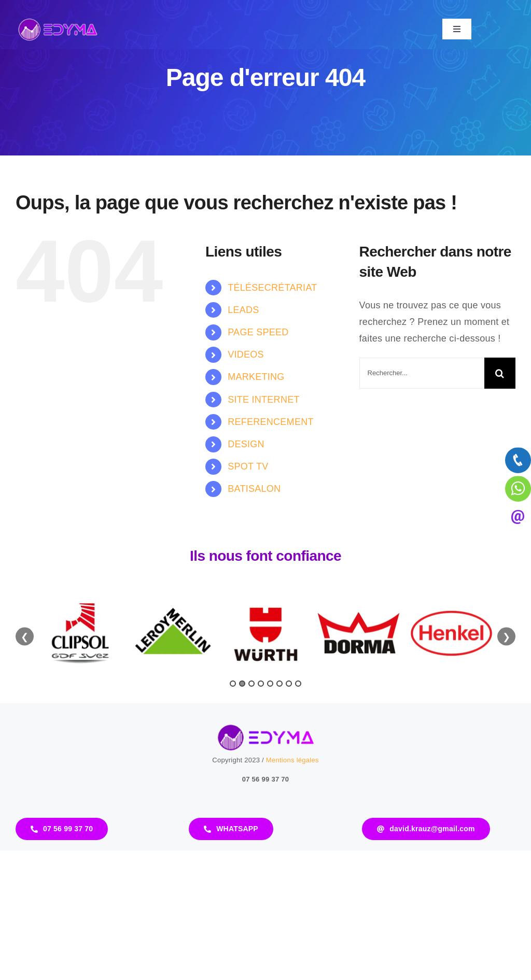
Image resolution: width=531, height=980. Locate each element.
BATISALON (254, 489)
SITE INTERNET (264, 400)
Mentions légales (292, 760)
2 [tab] (242, 684)
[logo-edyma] (58, 20)
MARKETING (256, 377)
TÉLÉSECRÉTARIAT (272, 288)
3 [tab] (251, 684)
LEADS (243, 310)
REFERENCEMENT (271, 422)
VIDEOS (246, 354)
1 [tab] (233, 684)
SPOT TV (248, 466)
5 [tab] (270, 684)
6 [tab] (280, 684)
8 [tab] (298, 684)
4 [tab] (261, 684)
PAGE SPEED (258, 332)
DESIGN (246, 444)
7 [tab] (289, 684)
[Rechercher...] (422, 373)
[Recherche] (500, 373)
